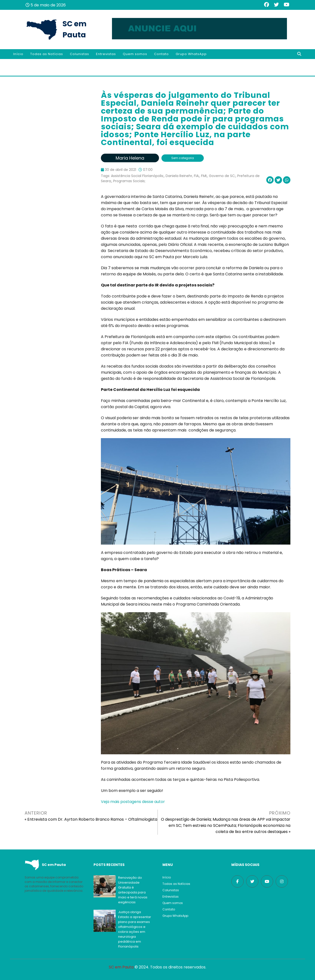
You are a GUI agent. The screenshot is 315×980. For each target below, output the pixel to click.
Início (18, 54)
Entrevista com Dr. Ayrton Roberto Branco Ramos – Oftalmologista (92, 819)
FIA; (197, 176)
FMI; (204, 176)
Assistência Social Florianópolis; (137, 176)
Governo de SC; (222, 176)
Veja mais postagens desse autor (133, 802)
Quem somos (135, 54)
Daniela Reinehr (179, 176)
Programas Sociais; (129, 181)
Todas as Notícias (47, 54)
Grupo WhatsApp (191, 54)
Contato (161, 54)
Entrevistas (106, 54)
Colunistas (79, 54)
